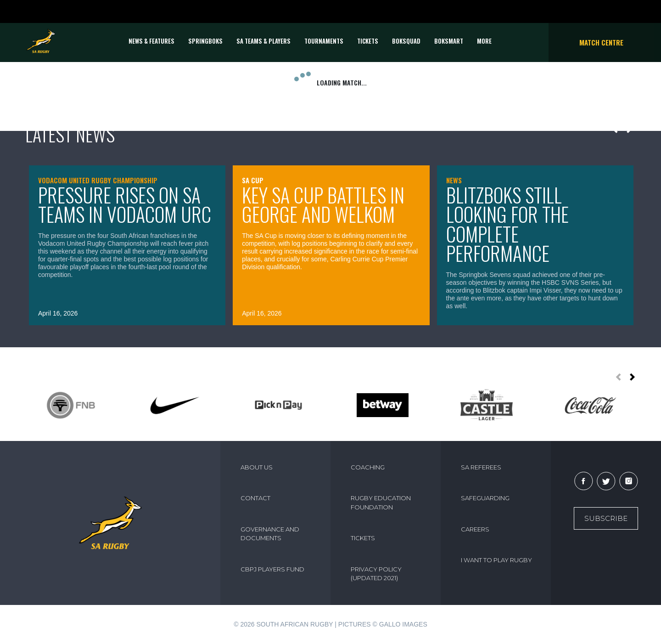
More (484, 41)
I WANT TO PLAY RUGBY (496, 560)
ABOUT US (257, 467)
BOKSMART (449, 41)
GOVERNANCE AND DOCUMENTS (270, 534)
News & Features (151, 41)
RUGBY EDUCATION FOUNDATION (381, 503)
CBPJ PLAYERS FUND (272, 569)
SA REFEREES (481, 467)
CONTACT (255, 498)
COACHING (368, 467)
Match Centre (601, 42)
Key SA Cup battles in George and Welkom (323, 205)
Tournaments (324, 41)
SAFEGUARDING (485, 498)
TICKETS (368, 41)
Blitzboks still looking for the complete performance (507, 224)
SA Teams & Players (263, 41)
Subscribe (606, 518)
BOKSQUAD (406, 41)
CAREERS (475, 529)
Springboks (205, 41)
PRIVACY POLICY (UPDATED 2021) (376, 574)
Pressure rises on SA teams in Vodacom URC (125, 205)
